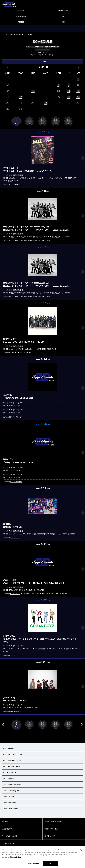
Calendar (43, 62)
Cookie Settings (33, 865)
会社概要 (5, 821)
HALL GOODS (21, 16)
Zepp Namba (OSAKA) (12, 785)
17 (21, 97)
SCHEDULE (21, 11)
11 (33, 91)
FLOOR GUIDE (63, 11)
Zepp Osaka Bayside (11, 791)
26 (46, 103)
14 (69, 91)
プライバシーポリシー (53, 821)
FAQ (63, 16)
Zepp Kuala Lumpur (11, 809)
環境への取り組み (51, 829)
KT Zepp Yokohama (11, 772)
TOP (6, 35)
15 (78, 91)
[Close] (81, 852)
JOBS (63, 22)
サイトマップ (50, 836)
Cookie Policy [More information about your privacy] (16, 858)
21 (69, 97)
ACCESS (21, 22)
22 (78, 97)
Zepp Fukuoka (9, 797)
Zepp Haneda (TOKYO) (16, 35)
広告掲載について (9, 829)
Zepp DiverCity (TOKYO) (13, 754)
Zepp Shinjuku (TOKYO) (13, 766)
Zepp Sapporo (9, 748)
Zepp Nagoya (8, 778)
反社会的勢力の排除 (10, 836)
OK (50, 865)
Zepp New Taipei (10, 803)
